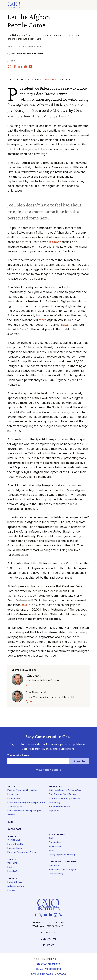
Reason (49, 80)
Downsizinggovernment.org (48, 974)
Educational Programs (63, 862)
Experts (12, 879)
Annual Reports (15, 807)
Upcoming (12, 863)
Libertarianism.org (48, 964)
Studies (52, 851)
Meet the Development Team (22, 853)
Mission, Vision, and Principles (22, 790)
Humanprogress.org (48, 969)
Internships (54, 865)
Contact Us (48, 939)
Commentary (55, 842)
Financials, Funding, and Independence (26, 803)
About (11, 787)
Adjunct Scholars (16, 886)
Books (52, 838)
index (64, 325)
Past (10, 867)
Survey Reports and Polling (62, 855)
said (24, 605)
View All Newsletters (48, 770)
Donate (12, 837)
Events (12, 860)
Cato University (56, 874)
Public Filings (55, 846)
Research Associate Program (63, 870)
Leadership (13, 794)
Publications (57, 835)
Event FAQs (13, 871)
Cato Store (14, 829)
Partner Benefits (15, 844)
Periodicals (56, 787)
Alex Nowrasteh (35, 54)
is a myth (55, 242)
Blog (10, 822)
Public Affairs (14, 798)
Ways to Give (14, 840)
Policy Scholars (15, 882)
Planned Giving (15, 848)
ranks (43, 320)
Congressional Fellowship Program (24, 811)
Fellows (11, 890)
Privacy (48, 945)
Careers (11, 815)
